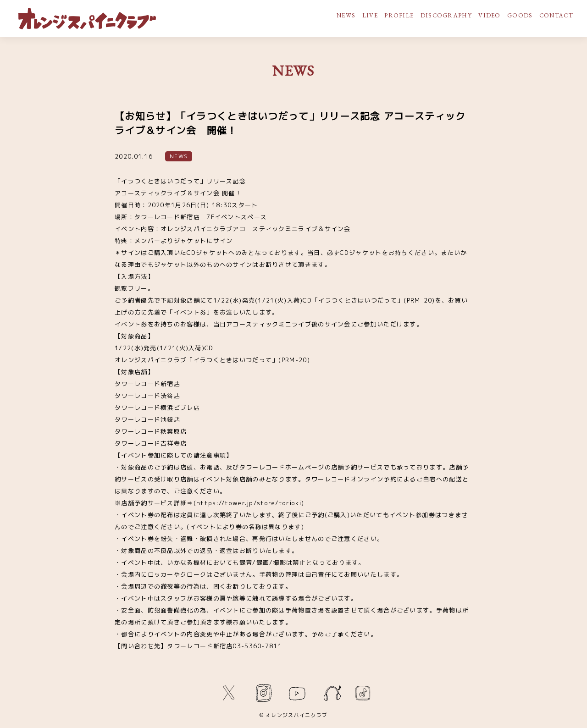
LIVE (370, 15)
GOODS (520, 15)
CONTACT (556, 15)
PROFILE (399, 15)
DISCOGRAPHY (446, 15)
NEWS (346, 15)
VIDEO (490, 15)
